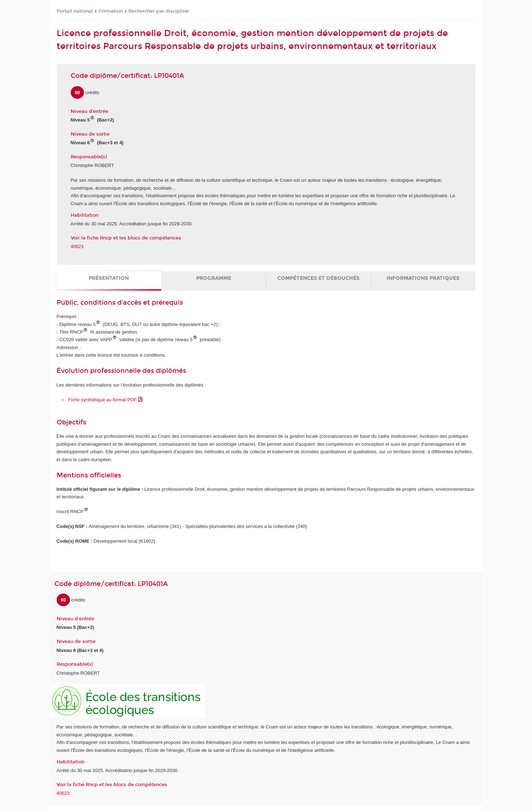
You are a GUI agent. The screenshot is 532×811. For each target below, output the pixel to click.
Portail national (75, 11)
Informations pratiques (423, 278)
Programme (214, 278)
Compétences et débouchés (318, 278)
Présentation (109, 278)
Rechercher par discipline (159, 11)
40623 (77, 246)
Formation (111, 11)
